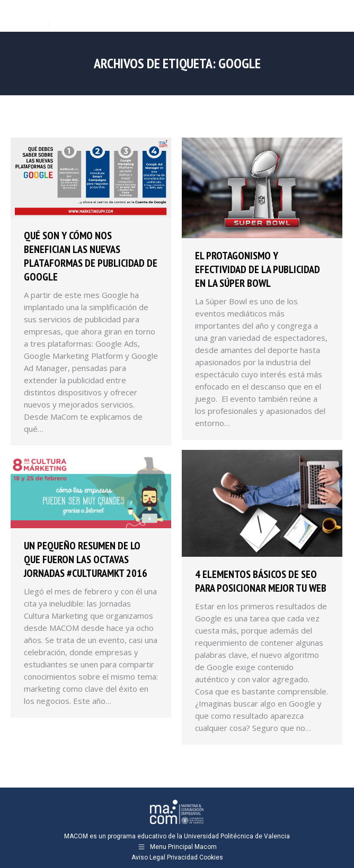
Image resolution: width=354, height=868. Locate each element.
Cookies (211, 857)
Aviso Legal (148, 857)
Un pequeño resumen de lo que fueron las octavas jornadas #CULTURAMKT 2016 (86, 559)
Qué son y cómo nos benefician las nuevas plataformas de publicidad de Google (91, 256)
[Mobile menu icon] (337, 16)
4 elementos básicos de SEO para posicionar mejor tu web (261, 581)
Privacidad (182, 857)
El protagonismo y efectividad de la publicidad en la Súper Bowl (258, 269)
